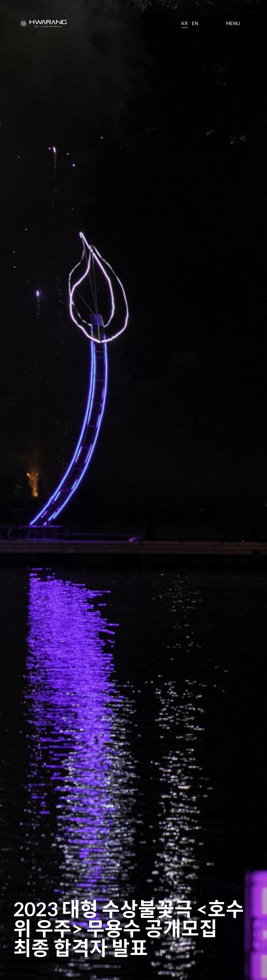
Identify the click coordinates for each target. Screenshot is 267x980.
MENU (233, 23)
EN (195, 23)
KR (184, 23)
